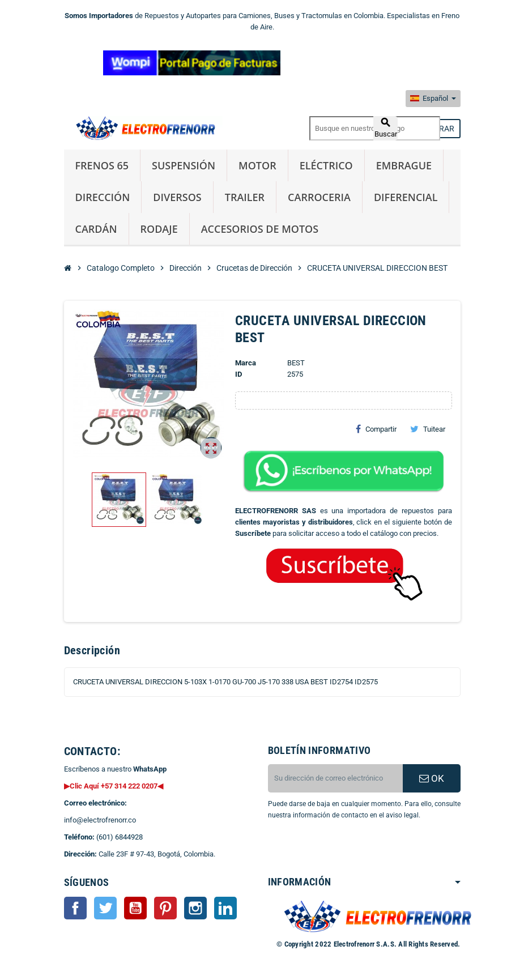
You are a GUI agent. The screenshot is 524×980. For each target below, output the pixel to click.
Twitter (105, 908)
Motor (257, 165)
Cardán (96, 229)
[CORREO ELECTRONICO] (335, 778)
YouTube (135, 908)
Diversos (177, 197)
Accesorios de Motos (260, 229)
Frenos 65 (102, 165)
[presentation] (360, 850)
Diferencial (406, 197)
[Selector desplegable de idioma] (433, 99)
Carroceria (319, 197)
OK (432, 778)
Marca (246, 363)
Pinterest (165, 908)
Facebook (75, 908)
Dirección (103, 197)
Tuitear (428, 429)
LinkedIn (225, 908)
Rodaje (159, 229)
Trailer (245, 197)
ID (238, 374)
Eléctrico (326, 165)
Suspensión (184, 165)
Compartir (376, 429)
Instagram (195, 908)
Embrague (404, 165)
